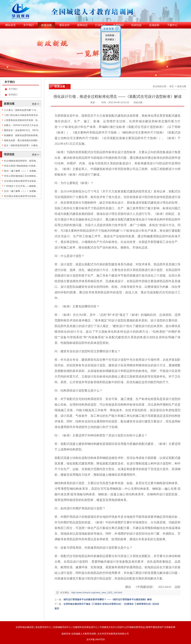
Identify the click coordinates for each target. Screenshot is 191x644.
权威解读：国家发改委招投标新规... (22, 135)
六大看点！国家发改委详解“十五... (21, 110)
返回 (57, 608)
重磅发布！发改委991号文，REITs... (22, 130)
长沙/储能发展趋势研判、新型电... (21, 161)
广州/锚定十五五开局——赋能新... (21, 186)
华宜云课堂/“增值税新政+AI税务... (21, 166)
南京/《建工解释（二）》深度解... (21, 171)
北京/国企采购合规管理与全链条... (21, 181)
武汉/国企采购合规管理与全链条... (21, 196)
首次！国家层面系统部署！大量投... (22, 145)
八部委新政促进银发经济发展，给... (22, 120)
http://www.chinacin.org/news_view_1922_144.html (97, 593)
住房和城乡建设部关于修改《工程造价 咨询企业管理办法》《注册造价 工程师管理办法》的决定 (111, 604)
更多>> (36, 104)
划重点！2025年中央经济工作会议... (22, 125)
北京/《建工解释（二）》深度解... (21, 191)
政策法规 (182, 86)
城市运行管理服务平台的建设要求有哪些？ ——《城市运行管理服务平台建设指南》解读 (108, 599)
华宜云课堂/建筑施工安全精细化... (21, 176)
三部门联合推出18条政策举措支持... (22, 115)
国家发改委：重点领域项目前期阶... (22, 140)
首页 (172, 86)
